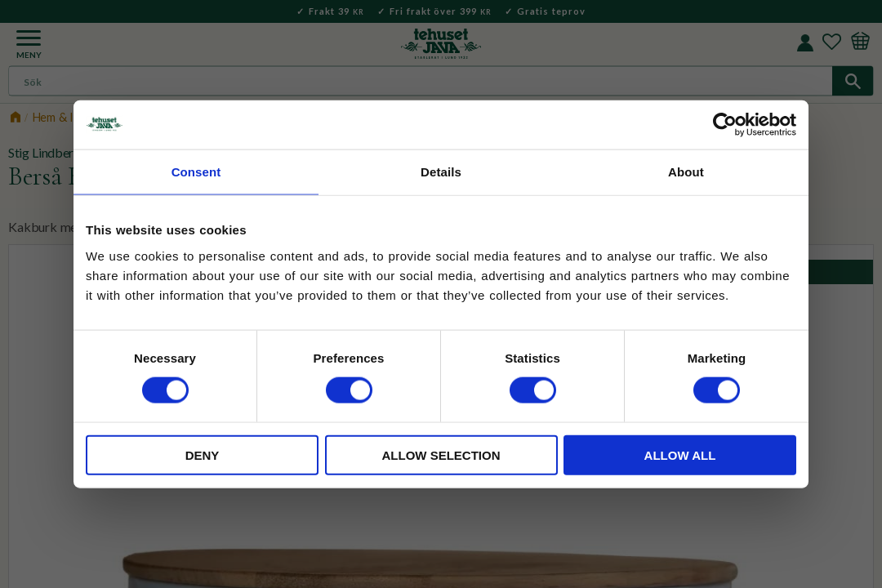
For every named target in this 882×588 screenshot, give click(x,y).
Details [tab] (441, 172)
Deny (203, 454)
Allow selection (441, 454)
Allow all (680, 454)
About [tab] (686, 172)
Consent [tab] (196, 172)
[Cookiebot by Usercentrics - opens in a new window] (725, 125)
